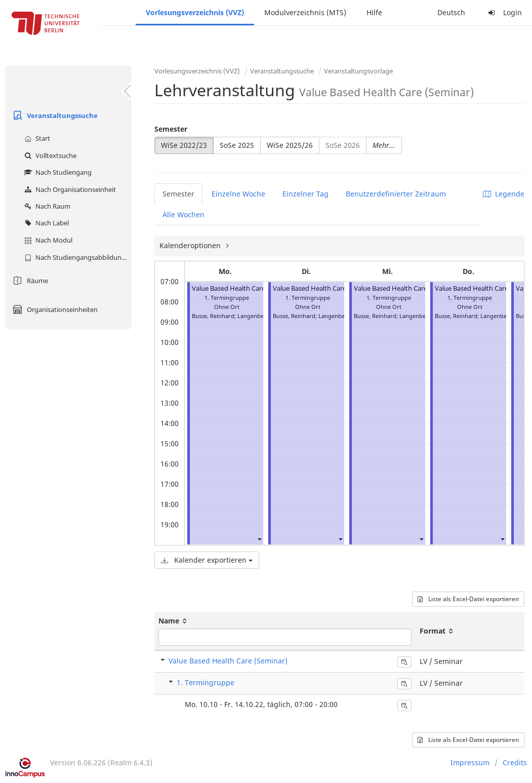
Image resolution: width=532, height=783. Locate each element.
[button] (259, 539)
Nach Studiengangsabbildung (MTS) (77, 257)
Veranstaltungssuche (54, 115)
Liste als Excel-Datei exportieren (468, 599)
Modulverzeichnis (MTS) (305, 12)
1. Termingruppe (206, 682)
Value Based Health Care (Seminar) (244, 288)
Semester (171, 129)
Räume (29, 281)
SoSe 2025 (237, 145)
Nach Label (45, 223)
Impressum (470, 762)
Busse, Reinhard (213, 316)
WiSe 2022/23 (184, 145)
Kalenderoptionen (191, 245)
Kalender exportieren (207, 560)
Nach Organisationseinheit (69, 189)
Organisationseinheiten (54, 309)
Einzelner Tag (305, 194)
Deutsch (451, 12)
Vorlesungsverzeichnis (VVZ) (195, 12)
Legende (504, 194)
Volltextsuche (49, 155)
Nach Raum (46, 206)
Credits (515, 762)
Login (504, 12)
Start (36, 138)
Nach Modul (47, 240)
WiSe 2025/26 (290, 145)
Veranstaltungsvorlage (358, 71)
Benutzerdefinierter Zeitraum (396, 194)
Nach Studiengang (57, 172)
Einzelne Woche (238, 194)
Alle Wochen (183, 214)
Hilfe (374, 12)
